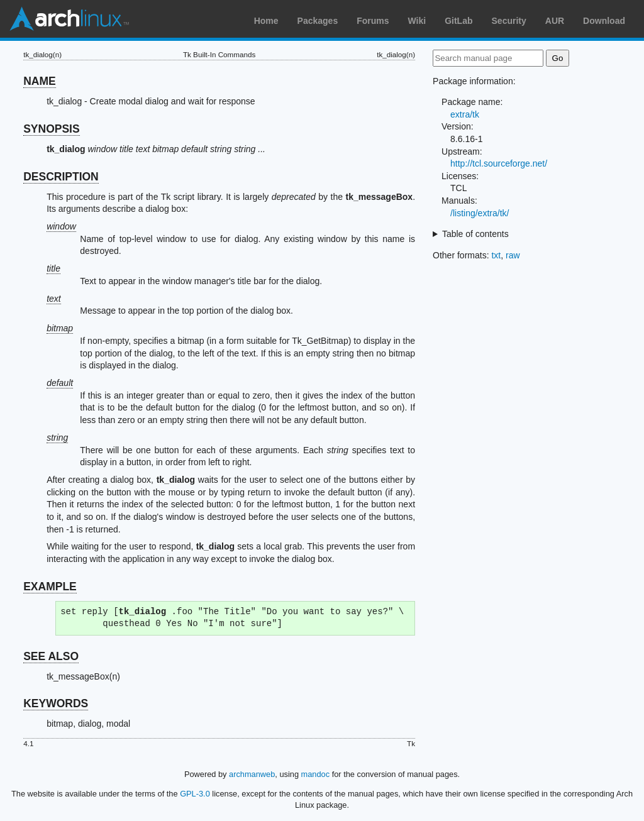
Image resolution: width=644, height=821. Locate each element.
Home (266, 21)
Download (604, 21)
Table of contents (475, 234)
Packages (318, 21)
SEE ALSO (51, 656)
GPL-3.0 (195, 794)
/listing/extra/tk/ (480, 213)
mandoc (316, 774)
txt (496, 255)
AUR (555, 21)
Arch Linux (69, 19)
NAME (40, 81)
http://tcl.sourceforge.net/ (499, 163)
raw (513, 255)
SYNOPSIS (51, 129)
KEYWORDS (56, 703)
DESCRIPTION (61, 177)
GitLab (458, 21)
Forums (373, 21)
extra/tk (465, 114)
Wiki (417, 21)
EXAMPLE (50, 587)
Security (509, 21)
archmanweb (252, 774)
